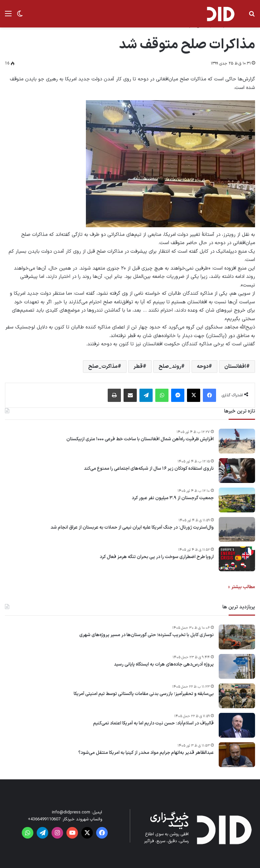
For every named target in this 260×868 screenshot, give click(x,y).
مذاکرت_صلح (103, 367)
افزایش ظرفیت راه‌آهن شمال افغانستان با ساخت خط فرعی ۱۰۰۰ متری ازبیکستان (140, 439)
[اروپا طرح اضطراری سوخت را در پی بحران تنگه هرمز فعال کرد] (237, 559)
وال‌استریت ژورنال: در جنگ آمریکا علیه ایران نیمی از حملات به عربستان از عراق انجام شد (132, 528)
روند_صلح (170, 367)
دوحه (203, 367)
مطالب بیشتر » (241, 587)
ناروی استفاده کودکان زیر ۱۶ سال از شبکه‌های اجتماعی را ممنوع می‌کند (149, 469)
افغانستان (235, 367)
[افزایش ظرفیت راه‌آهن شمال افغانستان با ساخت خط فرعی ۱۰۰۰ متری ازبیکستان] (237, 441)
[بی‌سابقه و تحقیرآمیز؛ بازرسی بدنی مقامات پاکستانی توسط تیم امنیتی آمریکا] (237, 696)
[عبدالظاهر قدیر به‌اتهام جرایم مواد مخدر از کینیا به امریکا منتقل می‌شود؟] (237, 755)
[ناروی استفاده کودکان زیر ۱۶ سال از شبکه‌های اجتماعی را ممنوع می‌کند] (237, 471)
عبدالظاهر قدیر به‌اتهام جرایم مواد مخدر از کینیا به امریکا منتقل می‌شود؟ (146, 753)
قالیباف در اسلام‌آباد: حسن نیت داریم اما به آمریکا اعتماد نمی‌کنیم (153, 723)
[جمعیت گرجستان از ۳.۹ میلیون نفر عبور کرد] (237, 500)
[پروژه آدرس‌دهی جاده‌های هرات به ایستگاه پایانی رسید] (237, 666)
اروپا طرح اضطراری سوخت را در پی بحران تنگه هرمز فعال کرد (157, 557)
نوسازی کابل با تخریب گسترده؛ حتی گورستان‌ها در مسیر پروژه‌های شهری (147, 635)
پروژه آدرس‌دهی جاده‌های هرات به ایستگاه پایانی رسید (164, 665)
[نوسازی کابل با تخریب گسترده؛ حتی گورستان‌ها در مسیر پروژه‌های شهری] (237, 637)
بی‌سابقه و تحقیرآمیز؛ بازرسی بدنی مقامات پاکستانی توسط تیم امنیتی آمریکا (144, 694)
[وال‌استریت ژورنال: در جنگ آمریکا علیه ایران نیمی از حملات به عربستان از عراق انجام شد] (237, 529)
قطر (138, 367)
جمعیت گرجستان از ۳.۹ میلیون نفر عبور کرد (173, 498)
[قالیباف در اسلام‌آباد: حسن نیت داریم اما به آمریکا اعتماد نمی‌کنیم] (237, 725)
